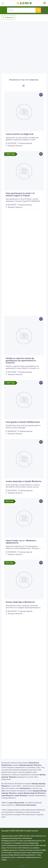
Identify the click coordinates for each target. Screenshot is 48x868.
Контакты (23, 866)
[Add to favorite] (41, 95)
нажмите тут (12, 860)
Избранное (8, 17)
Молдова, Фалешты (14, 146)
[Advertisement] (24, 47)
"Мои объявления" (29, 815)
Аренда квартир (26, 143)
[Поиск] (21, 10)
